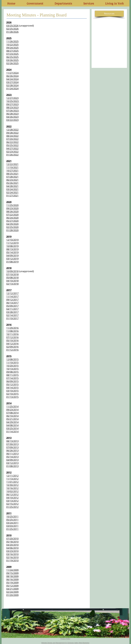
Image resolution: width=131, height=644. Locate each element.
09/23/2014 (12, 410)
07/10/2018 (12, 274)
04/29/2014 (12, 422)
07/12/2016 (12, 337)
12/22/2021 (12, 164)
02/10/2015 (12, 394)
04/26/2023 (12, 117)
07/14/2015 (12, 378)
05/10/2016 (12, 340)
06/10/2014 (12, 416)
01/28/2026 (12, 32)
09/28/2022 (12, 133)
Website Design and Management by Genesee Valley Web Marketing (65, 643)
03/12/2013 (12, 463)
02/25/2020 (12, 227)
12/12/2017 (12, 293)
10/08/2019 (12, 246)
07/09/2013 (12, 447)
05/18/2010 (12, 542)
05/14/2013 (12, 457)
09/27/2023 (12, 104)
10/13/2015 (12, 369)
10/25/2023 (13, 101)
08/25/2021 (12, 174)
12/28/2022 (12, 130)
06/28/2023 (12, 114)
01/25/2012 (12, 507)
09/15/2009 (12, 573)
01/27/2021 (12, 196)
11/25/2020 (12, 205)
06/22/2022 (12, 142)
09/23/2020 (12, 208)
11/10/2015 (12, 362)
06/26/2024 (12, 76)
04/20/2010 (12, 545)
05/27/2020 (12, 221)
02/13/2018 (12, 284)
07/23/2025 (12, 54)
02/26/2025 (12, 63)
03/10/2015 (12, 391)
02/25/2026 (12, 29)
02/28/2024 (12, 85)
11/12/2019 (12, 243)
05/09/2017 (12, 306)
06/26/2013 (12, 450)
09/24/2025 (12, 48)
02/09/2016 (12, 347)
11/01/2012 (12, 482)
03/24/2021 (12, 189)
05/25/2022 (12, 145)
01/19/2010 (12, 560)
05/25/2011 (12, 520)
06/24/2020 (12, 218)
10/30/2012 (12, 485)
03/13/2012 (12, 501)
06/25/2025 (12, 57)
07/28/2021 (12, 177)
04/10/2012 (12, 498)
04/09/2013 (12, 460)
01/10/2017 (12, 318)
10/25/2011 (12, 516)
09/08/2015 (12, 372)
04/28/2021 (12, 186)
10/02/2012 (12, 491)
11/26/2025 (12, 41)
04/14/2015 (12, 388)
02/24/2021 (12, 192)
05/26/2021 (12, 183)
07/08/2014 (12, 413)
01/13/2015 (12, 397)
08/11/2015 (12, 375)
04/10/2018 (12, 281)
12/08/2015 (12, 359)
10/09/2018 (12, 271)
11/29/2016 (12, 328)
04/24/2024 (12, 79)
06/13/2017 (12, 303)
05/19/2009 (12, 583)
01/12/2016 (12, 350)
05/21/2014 (12, 419)
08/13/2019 (12, 249)
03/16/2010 (12, 554)
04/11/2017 (12, 309)
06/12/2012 (12, 494)
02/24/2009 (12, 592)
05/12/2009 (12, 586)
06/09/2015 (12, 381)
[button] (35, 3)
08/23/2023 (12, 107)
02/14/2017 (12, 315)
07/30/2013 (12, 444)
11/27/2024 (12, 73)
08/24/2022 (12, 136)
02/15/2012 (12, 504)
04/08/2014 (12, 425)
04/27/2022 (12, 148)
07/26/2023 (13, 111)
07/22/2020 (12, 215)
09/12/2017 (12, 300)
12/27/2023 (12, 98)
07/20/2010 (12, 539)
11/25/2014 (12, 406)
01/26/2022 (12, 155)
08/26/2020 (12, 211)
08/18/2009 (12, 576)
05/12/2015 (12, 384)
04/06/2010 (12, 548)
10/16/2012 (12, 488)
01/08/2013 (12, 466)
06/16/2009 (12, 579)
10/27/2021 (12, 170)
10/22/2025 (12, 45)
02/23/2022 (12, 152)
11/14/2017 (12, 296)
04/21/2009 (12, 589)
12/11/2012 (12, 476)
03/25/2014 (12, 428)
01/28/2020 (12, 230)
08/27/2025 (12, 51)
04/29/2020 (12, 224)
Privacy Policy (65, 639)
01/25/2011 (12, 529)
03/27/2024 (12, 82)
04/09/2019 (12, 255)
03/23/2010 (12, 551)
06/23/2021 (12, 180)
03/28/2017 (12, 312)
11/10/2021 (12, 167)
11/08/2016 (12, 331)
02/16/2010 (12, 557)
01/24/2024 (12, 88)
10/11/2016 (12, 334)
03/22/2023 (12, 120)
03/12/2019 (12, 259)
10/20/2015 (12, 366)
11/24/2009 (12, 570)
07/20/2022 (12, 139)
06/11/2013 (12, 454)
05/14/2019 (12, 252)
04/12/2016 (12, 344)
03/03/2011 (12, 526)
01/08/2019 (12, 262)
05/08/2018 (12, 277)
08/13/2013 (12, 441)
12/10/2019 (12, 240)
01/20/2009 (12, 595)
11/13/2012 (12, 479)
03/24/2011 (12, 523)
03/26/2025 (12, 60)
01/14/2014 (12, 432)
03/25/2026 (12, 26)
